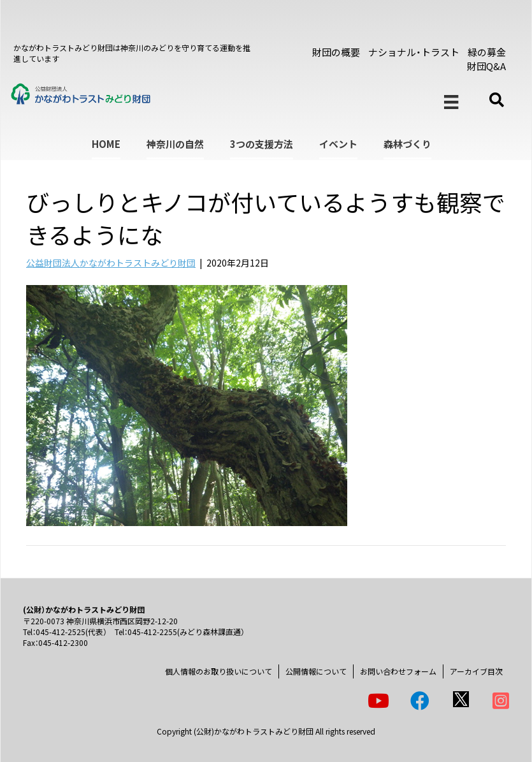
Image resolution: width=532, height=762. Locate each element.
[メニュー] (451, 102)
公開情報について (316, 671)
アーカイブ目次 (476, 671)
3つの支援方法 (262, 144)
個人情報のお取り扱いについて (219, 671)
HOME (106, 144)
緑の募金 (487, 52)
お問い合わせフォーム (398, 671)
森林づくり (407, 144)
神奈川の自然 (175, 144)
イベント (338, 144)
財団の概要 (336, 52)
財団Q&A (486, 66)
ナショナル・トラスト (414, 52)
